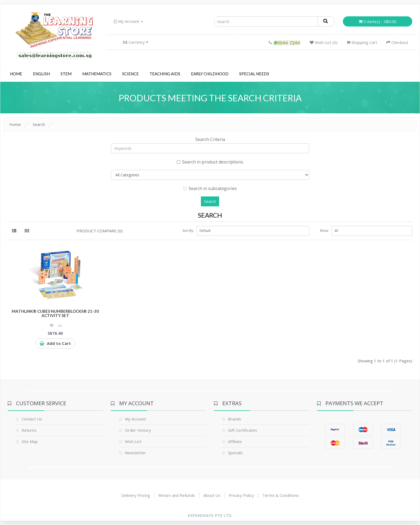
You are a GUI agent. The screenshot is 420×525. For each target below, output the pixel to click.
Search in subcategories (210, 188)
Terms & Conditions (281, 495)
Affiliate (235, 441)
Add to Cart (55, 343)
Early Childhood (210, 74)
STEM (66, 74)
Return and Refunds (177, 495)
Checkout (397, 42)
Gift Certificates (243, 430)
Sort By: (188, 231)
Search (39, 124)
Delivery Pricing (136, 495)
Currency (136, 42)
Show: (324, 231)
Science (130, 74)
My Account (128, 21)
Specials (235, 453)
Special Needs (254, 74)
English (41, 74)
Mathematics (97, 74)
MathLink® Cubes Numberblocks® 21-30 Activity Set (55, 313)
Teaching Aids (165, 74)
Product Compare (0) (100, 231)
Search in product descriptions (210, 162)
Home (16, 74)
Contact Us (32, 419)
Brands (235, 419)
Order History (138, 430)
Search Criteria (210, 139)
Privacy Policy (241, 495)
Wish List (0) (324, 42)
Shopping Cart (362, 42)
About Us (212, 495)
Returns (29, 430)
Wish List (133, 441)
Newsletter (135, 453)
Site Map (30, 441)
